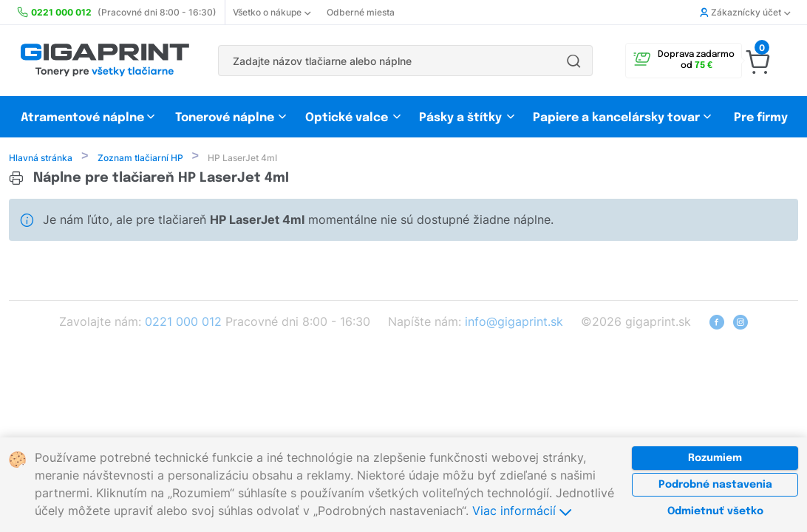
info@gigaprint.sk (514, 323)
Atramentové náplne (82, 118)
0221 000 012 (183, 323)
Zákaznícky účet (745, 12)
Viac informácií (522, 511)
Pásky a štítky (460, 118)
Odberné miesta (361, 12)
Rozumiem (715, 458)
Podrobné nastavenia (715, 485)
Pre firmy (761, 118)
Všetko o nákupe (272, 12)
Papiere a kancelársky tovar (618, 118)
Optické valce (347, 118)
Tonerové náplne (225, 118)
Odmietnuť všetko (715, 511)
